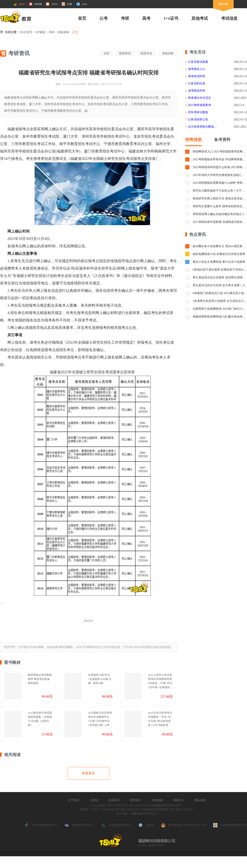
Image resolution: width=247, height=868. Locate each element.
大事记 (94, 800)
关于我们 (74, 800)
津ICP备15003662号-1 (128, 809)
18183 (19, 4)
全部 (106, 53)
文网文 (146, 825)
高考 (146, 18)
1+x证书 (171, 18)
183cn (52, 4)
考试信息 (229, 18)
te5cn (82, 4)
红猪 (67, 4)
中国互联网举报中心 (41, 825)
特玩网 (35, 4)
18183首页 (26, 32)
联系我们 (114, 800)
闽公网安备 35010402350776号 (184, 825)
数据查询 (125, 53)
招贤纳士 (135, 800)
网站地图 (200, 800)
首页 (82, 18)
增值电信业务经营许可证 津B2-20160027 (168, 809)
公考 (104, 18)
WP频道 (40, 32)
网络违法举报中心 (80, 825)
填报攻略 (63, 32)
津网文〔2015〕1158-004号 (97, 809)
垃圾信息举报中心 (117, 825)
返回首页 (89, 621)
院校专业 (146, 53)
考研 (125, 18)
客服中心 (179, 800)
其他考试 (200, 18)
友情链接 (157, 800)
